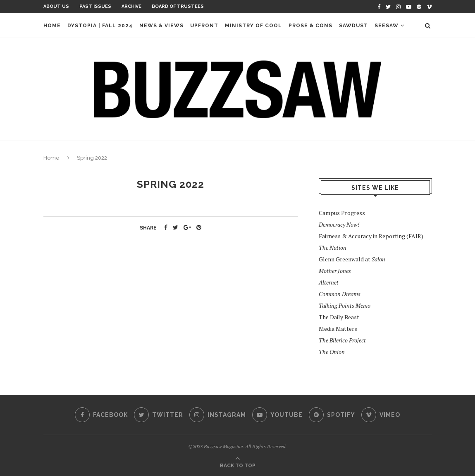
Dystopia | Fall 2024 (100, 26)
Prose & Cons (310, 26)
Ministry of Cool (253, 26)
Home (52, 26)
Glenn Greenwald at (352, 259)
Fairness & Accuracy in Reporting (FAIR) (371, 236)
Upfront (204, 26)
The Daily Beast (339, 317)
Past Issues (95, 6)
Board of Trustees (178, 6)
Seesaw (387, 26)
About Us (56, 6)
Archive (131, 6)
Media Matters (338, 329)
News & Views (161, 26)
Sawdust (353, 26)
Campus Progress (342, 213)
